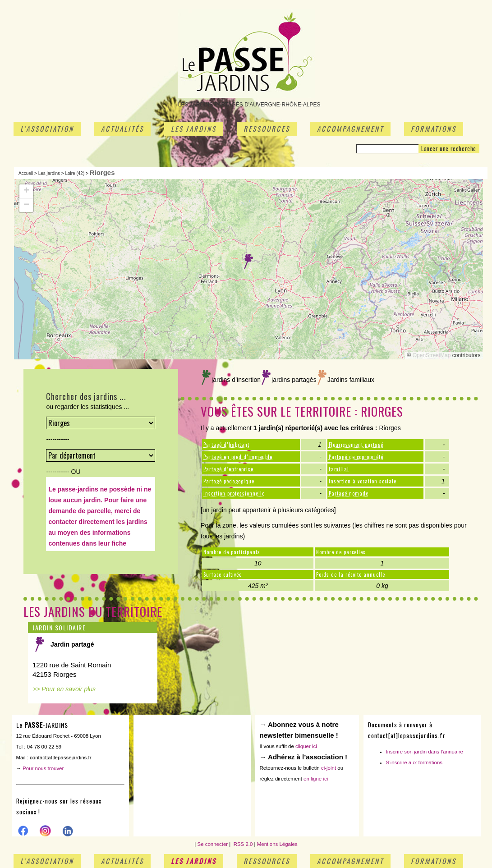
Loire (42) (75, 173)
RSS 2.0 (242, 844)
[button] (248, 262)
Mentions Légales (277, 844)
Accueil (26, 173)
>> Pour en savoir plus (64, 689)
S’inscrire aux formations (414, 762)
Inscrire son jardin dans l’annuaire (425, 752)
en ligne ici (316, 779)
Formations (434, 129)
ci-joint (329, 768)
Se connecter (213, 844)
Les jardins (194, 129)
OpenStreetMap (432, 355)
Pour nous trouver (43, 768)
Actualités (122, 129)
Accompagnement (350, 129)
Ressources (267, 129)
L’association (47, 129)
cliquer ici (306, 746)
